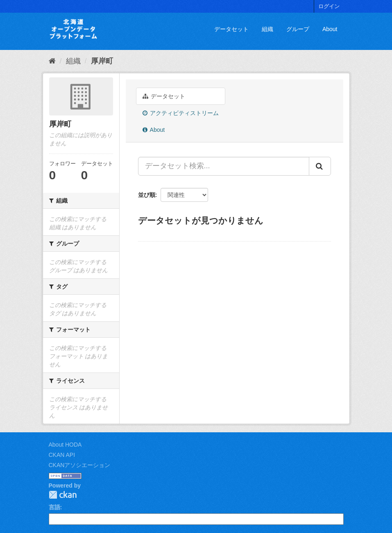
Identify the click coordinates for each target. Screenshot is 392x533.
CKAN (63, 495)
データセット (231, 29)
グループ (298, 29)
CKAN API (62, 455)
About (330, 29)
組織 (267, 29)
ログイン (329, 6)
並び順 (147, 195)
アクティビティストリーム (181, 113)
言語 (54, 507)
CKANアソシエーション (80, 465)
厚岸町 (102, 61)
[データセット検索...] (224, 166)
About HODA (65, 445)
